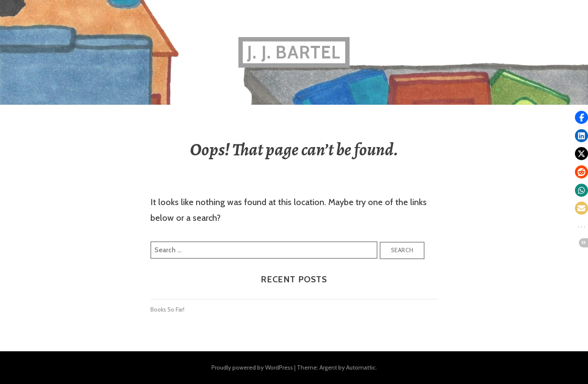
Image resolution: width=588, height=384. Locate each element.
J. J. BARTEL (294, 52)
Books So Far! (167, 309)
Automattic (361, 367)
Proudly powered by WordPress (252, 367)
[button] (581, 117)
